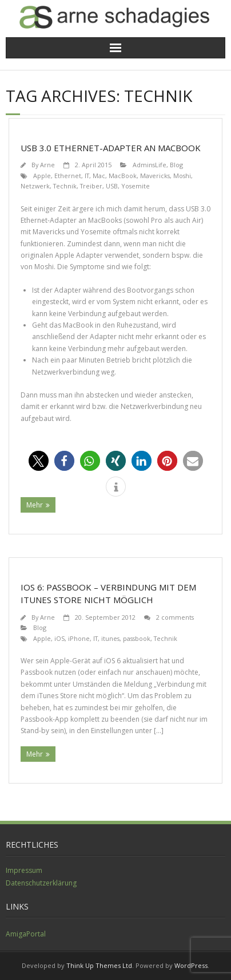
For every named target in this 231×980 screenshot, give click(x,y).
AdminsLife (150, 165)
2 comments (175, 617)
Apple (42, 176)
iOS (59, 638)
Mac (99, 176)
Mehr (35, 505)
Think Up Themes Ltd (99, 965)
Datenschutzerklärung (41, 883)
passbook (137, 638)
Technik (65, 186)
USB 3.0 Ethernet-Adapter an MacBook (111, 148)
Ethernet (68, 176)
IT (87, 176)
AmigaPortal (26, 934)
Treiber (91, 186)
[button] (39, 461)
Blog (176, 165)
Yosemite (136, 186)
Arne (47, 165)
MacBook (123, 176)
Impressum (24, 870)
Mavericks (155, 176)
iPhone (79, 638)
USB (112, 186)
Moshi (182, 176)
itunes (110, 638)
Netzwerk (35, 186)
